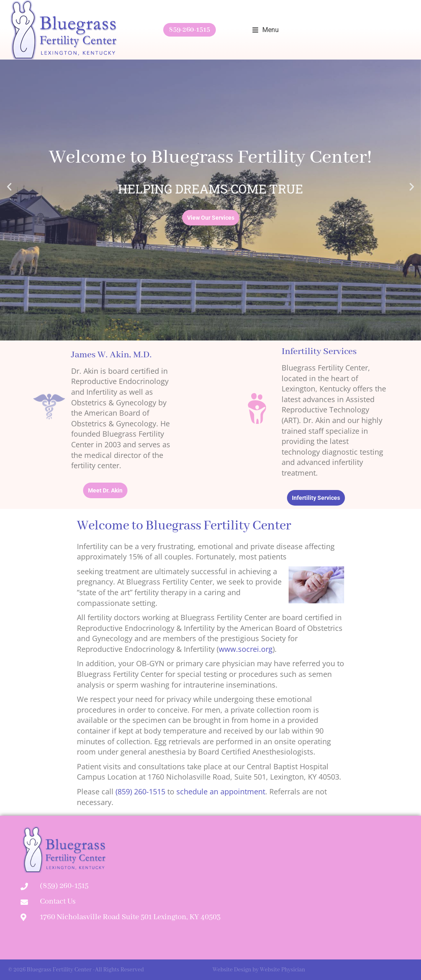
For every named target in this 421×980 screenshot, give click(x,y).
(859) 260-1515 (140, 791)
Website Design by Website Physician (259, 970)
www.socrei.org (246, 649)
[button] (266, 30)
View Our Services (211, 218)
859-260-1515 (190, 30)
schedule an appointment (221, 791)
